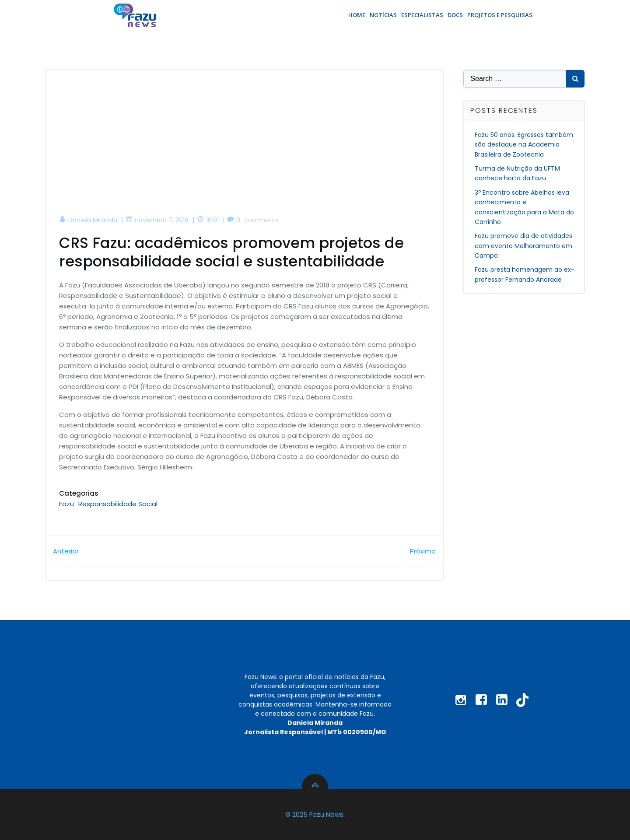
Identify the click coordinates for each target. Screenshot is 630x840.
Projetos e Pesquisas (500, 15)
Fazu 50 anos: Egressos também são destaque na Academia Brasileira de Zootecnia (524, 145)
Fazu (66, 504)
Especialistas (422, 15)
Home (357, 15)
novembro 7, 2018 (157, 220)
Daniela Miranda (88, 220)
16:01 (208, 220)
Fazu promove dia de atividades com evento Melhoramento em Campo (523, 246)
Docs (455, 15)
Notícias (383, 15)
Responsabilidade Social (118, 504)
